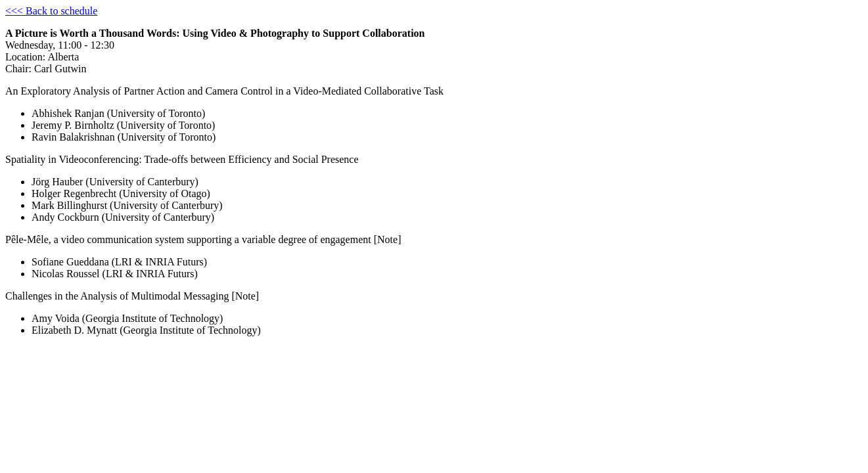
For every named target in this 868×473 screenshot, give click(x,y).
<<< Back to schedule (51, 11)
